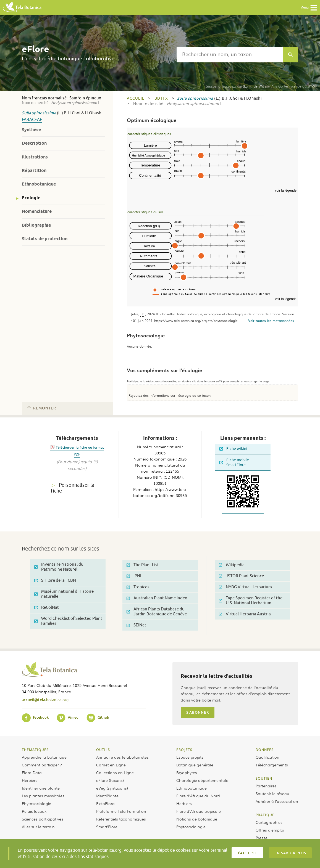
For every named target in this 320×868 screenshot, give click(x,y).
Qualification (267, 757)
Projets (184, 750)
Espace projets (190, 757)
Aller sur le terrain (38, 827)
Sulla (26, 113)
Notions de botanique (197, 819)
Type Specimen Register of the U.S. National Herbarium (251, 601)
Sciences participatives (43, 819)
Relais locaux (34, 811)
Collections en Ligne (115, 772)
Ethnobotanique (39, 184)
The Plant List (143, 565)
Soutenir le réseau (272, 793)
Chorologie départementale (202, 780)
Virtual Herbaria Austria (245, 614)
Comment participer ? (42, 765)
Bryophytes (187, 772)
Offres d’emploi (270, 830)
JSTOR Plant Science (241, 576)
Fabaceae (32, 120)
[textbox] (230, 55)
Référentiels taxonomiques (121, 819)
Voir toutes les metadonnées (271, 321)
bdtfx (161, 98)
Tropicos (138, 587)
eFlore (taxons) (110, 780)
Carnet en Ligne (111, 765)
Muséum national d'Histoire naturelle (64, 594)
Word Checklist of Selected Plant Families (68, 621)
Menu (309, 8)
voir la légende (286, 190)
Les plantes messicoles (43, 796)
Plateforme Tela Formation (121, 811)
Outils (103, 750)
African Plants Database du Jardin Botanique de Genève (157, 612)
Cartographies (269, 822)
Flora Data (32, 772)
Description (34, 143)
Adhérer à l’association (277, 801)
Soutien (264, 778)
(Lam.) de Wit (235, 86)
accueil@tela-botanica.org (45, 700)
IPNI (134, 576)
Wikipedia (232, 565)
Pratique (265, 815)
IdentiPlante (107, 796)
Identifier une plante (41, 788)
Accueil (136, 98)
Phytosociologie (36, 803)
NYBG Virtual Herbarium (245, 587)
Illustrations (35, 157)
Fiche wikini (233, 449)
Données (265, 750)
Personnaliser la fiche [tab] (73, 488)
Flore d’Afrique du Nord (198, 796)
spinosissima (44, 113)
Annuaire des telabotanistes (122, 757)
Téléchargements (272, 765)
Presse (262, 838)
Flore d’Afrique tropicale (199, 811)
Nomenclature (37, 211)
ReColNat (47, 608)
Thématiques (35, 750)
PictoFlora (105, 803)
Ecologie (31, 198)
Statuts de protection (45, 239)
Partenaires (266, 786)
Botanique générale (195, 765)
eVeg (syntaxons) (112, 788)
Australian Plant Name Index (157, 598)
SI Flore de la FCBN (55, 580)
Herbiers (30, 780)
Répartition (34, 170)
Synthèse (31, 130)
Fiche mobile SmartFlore (234, 463)
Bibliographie (36, 225)
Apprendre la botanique (44, 757)
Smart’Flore (107, 827)
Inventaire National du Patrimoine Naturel (59, 567)
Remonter (42, 408)
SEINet (136, 625)
